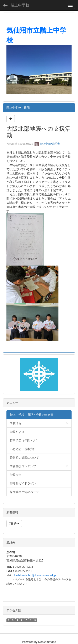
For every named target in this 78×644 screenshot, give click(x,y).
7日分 (14, 524)
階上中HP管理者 (47, 144)
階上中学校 (20, 5)
